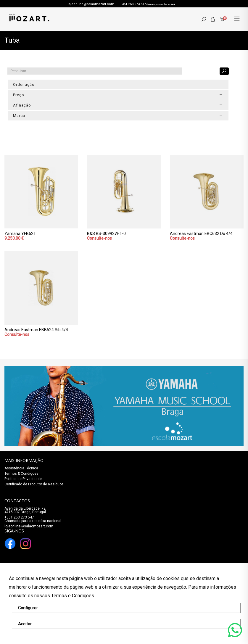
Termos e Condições (73, 596)
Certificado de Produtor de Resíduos (34, 484)
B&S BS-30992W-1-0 (106, 234)
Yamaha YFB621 (20, 234)
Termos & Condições (21, 474)
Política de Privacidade (23, 479)
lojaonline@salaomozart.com (91, 4)
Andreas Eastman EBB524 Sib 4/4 (36, 330)
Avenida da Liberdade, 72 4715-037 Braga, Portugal (25, 510)
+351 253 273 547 (133, 4)
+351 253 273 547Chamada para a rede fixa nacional (33, 519)
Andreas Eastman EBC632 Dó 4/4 (201, 234)
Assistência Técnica (21, 468)
